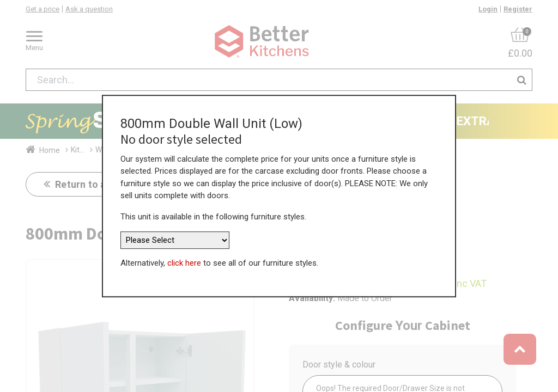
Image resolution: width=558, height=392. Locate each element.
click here (184, 263)
